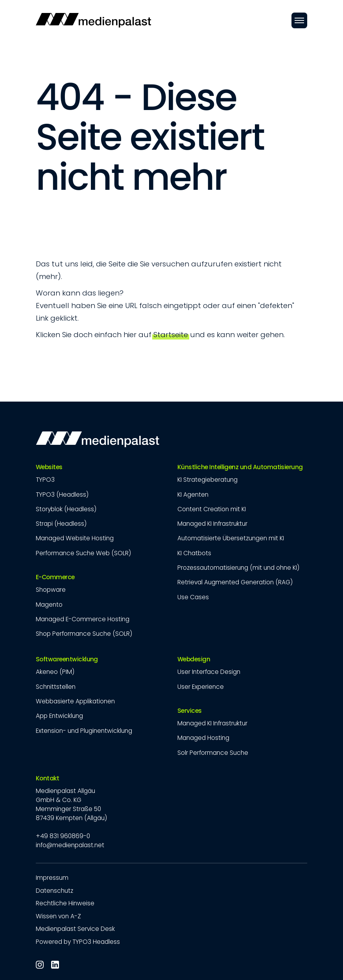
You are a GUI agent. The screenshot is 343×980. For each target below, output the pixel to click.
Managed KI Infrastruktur (212, 524)
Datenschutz (54, 891)
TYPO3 (45, 480)
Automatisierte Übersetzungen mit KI (231, 538)
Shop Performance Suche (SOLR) (84, 634)
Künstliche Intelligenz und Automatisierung (240, 467)
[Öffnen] (299, 20)
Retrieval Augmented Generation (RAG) (235, 582)
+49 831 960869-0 (63, 836)
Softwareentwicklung (67, 659)
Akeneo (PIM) (55, 672)
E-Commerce (55, 577)
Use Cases (193, 597)
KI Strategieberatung (207, 480)
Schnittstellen (56, 687)
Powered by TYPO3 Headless (78, 942)
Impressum (52, 878)
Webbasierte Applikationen (75, 701)
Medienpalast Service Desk (75, 929)
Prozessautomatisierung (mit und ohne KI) (238, 568)
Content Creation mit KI (212, 509)
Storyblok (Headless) (66, 509)
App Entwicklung (59, 716)
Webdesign (194, 659)
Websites (49, 467)
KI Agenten (193, 495)
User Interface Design (209, 672)
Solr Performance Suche (213, 753)
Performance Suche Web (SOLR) (83, 553)
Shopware (51, 590)
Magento (49, 605)
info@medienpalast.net (70, 845)
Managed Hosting (203, 738)
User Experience (201, 687)
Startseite (171, 335)
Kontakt (47, 778)
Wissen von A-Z (58, 916)
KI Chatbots (194, 553)
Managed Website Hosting (75, 538)
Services (190, 711)
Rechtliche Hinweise (65, 903)
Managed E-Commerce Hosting (83, 619)
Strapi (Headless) (61, 524)
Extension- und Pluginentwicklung (84, 731)
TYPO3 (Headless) (62, 495)
